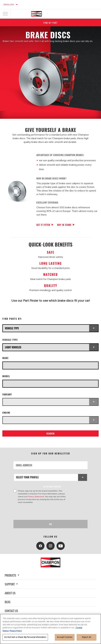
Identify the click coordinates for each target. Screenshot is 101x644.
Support (12, 584)
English (9, 5)
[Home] (36, 14)
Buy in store (64, 225)
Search (50, 433)
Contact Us (11, 611)
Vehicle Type (10, 340)
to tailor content (52, 487)
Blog (8, 602)
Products (12, 575)
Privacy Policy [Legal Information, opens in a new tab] (16, 631)
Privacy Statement (36, 497)
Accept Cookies (65, 637)
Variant (7, 394)
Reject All (87, 637)
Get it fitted (43, 225)
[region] (50, 629)
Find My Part (50, 23)
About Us (10, 593)
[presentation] (40, 512)
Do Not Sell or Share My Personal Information (25, 637)
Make (5, 358)
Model (6, 376)
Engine (6, 413)
